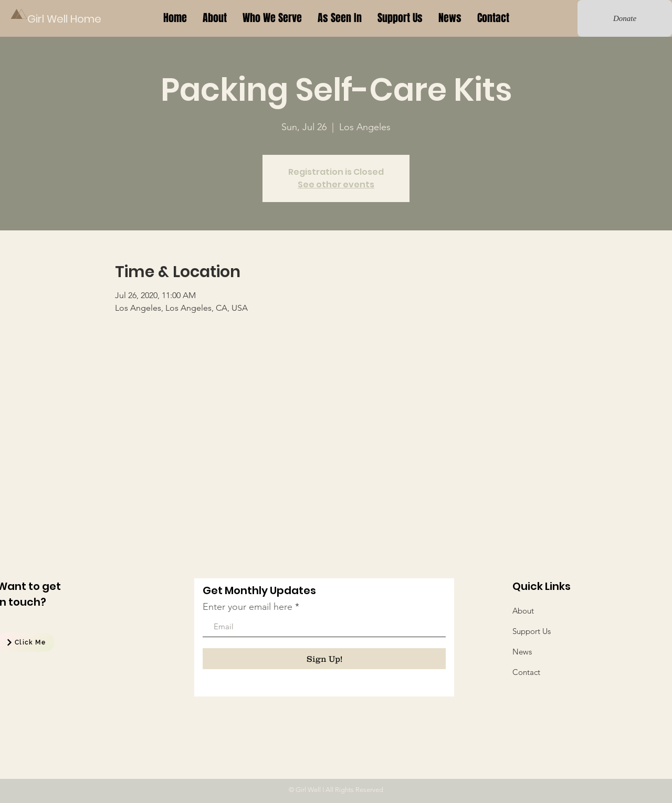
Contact (526, 672)
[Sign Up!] (324, 659)
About (523, 611)
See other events (336, 184)
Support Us (532, 631)
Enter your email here (248, 607)
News (522, 652)
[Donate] (625, 18)
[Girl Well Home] (65, 19)
